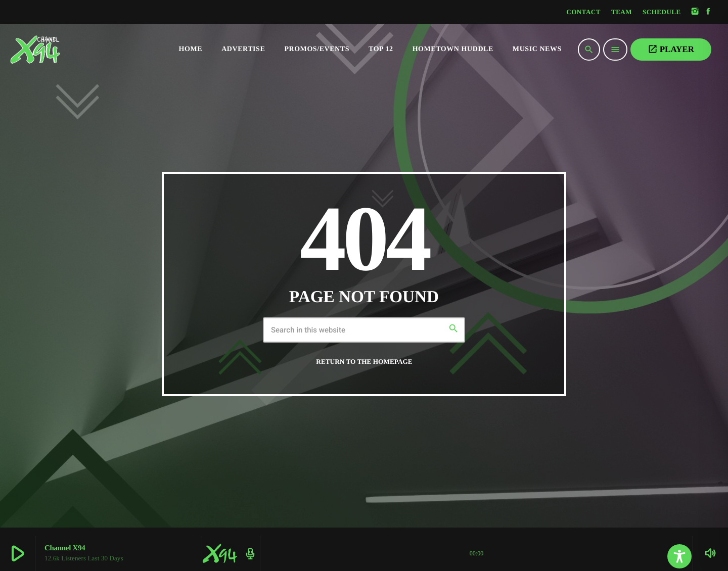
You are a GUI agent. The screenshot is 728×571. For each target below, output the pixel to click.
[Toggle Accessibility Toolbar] (679, 556)
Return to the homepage (364, 362)
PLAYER (671, 49)
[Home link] (56, 50)
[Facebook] (708, 12)
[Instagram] (695, 12)
